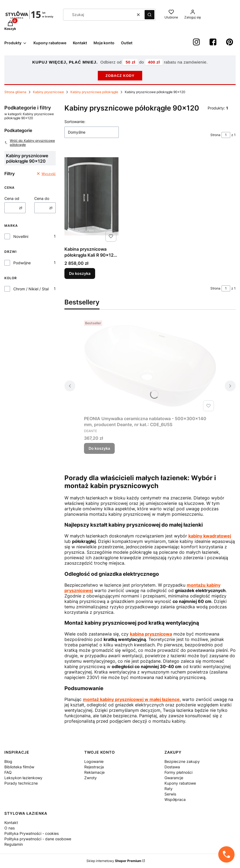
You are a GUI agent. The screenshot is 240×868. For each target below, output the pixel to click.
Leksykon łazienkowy (23, 778)
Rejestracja (94, 767)
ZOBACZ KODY (120, 76)
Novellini (21, 236)
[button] (149, 15)
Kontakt (11, 823)
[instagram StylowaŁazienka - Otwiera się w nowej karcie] (196, 42)
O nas (10, 828)
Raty (169, 789)
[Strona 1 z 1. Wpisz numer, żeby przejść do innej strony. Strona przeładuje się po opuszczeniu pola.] (226, 135)
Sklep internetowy (114, 861)
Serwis (170, 794)
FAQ (8, 772)
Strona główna (15, 92)
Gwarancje (174, 778)
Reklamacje (94, 772)
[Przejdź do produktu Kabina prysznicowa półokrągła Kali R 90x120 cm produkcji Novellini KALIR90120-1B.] (91, 196)
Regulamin (14, 844)
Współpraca (175, 799)
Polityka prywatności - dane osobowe (38, 839)
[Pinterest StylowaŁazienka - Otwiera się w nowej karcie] (230, 42)
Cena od (12, 198)
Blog (8, 761)
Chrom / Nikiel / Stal (31, 289)
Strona (215, 135)
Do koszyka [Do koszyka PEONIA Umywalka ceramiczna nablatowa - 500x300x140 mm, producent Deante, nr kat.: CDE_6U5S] (99, 448)
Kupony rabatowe (180, 783)
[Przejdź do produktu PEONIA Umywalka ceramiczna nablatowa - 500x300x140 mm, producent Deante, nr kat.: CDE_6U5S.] (150, 366)
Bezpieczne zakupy (182, 761)
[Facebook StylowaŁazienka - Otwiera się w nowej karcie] (213, 42)
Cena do (42, 198)
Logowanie (94, 761)
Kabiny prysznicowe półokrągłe (94, 92)
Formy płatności (178, 772)
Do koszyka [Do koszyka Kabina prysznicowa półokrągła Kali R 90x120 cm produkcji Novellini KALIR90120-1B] (80, 273)
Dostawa (172, 767)
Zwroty (91, 778)
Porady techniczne (21, 783)
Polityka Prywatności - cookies (32, 833)
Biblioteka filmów (19, 767)
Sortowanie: (75, 122)
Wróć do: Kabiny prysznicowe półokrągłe (30, 143)
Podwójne (22, 263)
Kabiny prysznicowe (48, 92)
